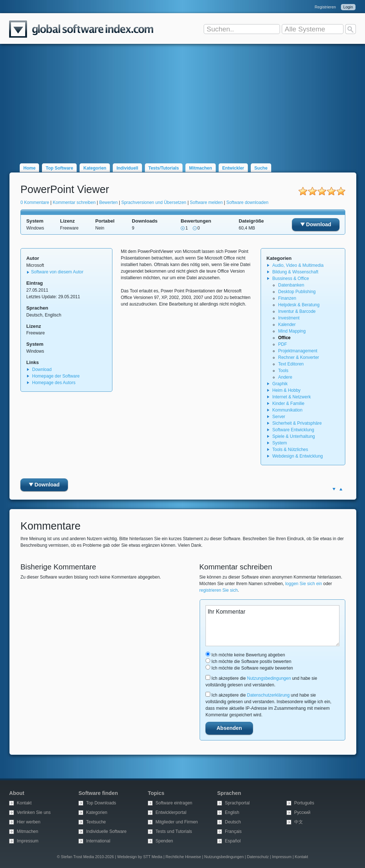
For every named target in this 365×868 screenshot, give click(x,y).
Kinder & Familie (288, 403)
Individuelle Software (106, 831)
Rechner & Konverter (299, 357)
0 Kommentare (35, 202)
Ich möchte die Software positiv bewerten (248, 662)
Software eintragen (174, 803)
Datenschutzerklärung (268, 695)
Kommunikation (287, 410)
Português (304, 803)
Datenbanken (291, 285)
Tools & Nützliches (290, 450)
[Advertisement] (182, 99)
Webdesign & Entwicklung (298, 456)
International (98, 841)
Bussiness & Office (291, 278)
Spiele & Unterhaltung (294, 436)
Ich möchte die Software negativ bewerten (249, 668)
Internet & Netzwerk (291, 397)
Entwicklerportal (171, 812)
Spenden (164, 841)
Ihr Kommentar (272, 626)
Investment (289, 318)
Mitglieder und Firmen (177, 822)
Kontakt (24, 803)
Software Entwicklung (293, 430)
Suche (261, 168)
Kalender (287, 325)
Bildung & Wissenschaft (295, 272)
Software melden (206, 202)
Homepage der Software (56, 376)
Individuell (127, 168)
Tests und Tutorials (174, 831)
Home (29, 168)
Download (316, 224)
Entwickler (233, 168)
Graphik (280, 384)
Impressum (28, 841)
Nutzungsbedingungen (269, 678)
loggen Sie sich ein (303, 584)
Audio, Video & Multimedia (298, 265)
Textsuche (96, 822)
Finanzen (287, 298)
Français (233, 831)
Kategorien (95, 168)
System (280, 443)
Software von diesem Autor (57, 272)
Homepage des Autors (54, 383)
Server (279, 417)
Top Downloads (101, 803)
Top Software (59, 168)
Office (284, 338)
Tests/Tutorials (164, 168)
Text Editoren (291, 364)
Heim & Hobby (286, 390)
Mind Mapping (292, 331)
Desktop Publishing (297, 292)
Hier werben (29, 822)
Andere (285, 377)
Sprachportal (237, 803)
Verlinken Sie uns (34, 812)
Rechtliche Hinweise (183, 857)
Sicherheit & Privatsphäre (297, 423)
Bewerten (109, 202)
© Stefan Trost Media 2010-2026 (85, 857)
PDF (283, 344)
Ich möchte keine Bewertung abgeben (245, 655)
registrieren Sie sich (218, 590)
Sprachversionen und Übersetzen (154, 202)
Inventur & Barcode (297, 311)
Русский (302, 812)
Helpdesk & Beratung (299, 305)
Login (348, 7)
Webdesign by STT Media (140, 857)
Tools (283, 371)
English (232, 812)
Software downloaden (247, 202)
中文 (299, 822)
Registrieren (325, 7)
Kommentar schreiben (74, 202)
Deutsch (233, 822)
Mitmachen (201, 168)
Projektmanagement (298, 351)
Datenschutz (258, 857)
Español (233, 841)
